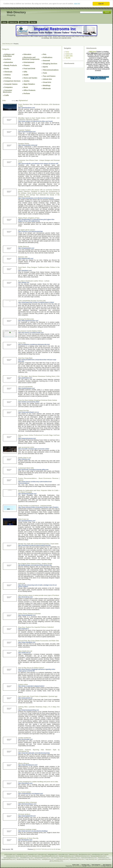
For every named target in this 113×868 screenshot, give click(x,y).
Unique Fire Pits (23, 411)
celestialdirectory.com (26, 858)
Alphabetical (23, 101)
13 (51, 849)
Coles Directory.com (7, 44)
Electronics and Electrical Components (31, 58)
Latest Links (69, 56)
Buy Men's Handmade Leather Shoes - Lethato (34, 281)
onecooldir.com (63, 855)
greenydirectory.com (104, 859)
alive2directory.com (84, 855)
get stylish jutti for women (27, 230)
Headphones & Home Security (28, 838)
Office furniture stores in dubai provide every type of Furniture (39, 595)
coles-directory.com (56, 858)
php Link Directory (77, 866)
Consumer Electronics (8, 91)
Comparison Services (12, 81)
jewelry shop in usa (24, 458)
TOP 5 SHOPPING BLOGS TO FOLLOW (32, 301)
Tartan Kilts (22, 343)
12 (49, 849)
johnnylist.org (42, 855)
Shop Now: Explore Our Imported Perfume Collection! (36, 627)
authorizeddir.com (10, 855)
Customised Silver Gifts (26, 468)
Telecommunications (51, 70)
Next (59, 849)
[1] (34, 849)
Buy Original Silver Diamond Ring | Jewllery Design (35, 564)
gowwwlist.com (32, 855)
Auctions (8, 59)
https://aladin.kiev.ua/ (25, 651)
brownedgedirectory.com (11, 858)
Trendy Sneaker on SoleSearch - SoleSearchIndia (35, 506)
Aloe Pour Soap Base (25, 358)
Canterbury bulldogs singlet (27, 829)
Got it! (101, 4)
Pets (45, 54)
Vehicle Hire (47, 79)
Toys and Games (49, 76)
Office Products (29, 90)
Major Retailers (29, 84)
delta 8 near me (23, 519)
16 (56, 849)
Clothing (8, 78)
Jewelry (26, 81)
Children (8, 75)
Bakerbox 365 (23, 257)
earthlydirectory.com (48, 859)
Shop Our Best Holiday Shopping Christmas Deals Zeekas (38, 400)
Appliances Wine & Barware (27, 802)
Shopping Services (50, 64)
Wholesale (47, 89)
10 (45, 849)
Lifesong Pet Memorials (26, 319)
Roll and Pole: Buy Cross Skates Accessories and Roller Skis (38, 641)
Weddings (47, 85)
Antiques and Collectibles (9, 55)
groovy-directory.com (56, 861)
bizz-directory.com (35, 856)
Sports (45, 67)
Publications (48, 57)
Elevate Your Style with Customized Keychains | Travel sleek (38, 544)
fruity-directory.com (91, 859)
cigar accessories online (26, 447)
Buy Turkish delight (24, 792)
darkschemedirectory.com (89, 858)
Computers (8, 87)
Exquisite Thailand (24, 130)
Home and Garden (30, 78)
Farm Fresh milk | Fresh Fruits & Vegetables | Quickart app (38, 696)
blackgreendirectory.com (66, 856)
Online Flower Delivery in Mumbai (29, 614)
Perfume (27, 93)
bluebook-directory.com (82, 856)
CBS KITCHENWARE (25, 387)
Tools (45, 73)
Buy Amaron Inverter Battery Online (30, 331)
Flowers (27, 65)
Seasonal (46, 61)
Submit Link (69, 54)
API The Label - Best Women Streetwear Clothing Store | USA (39, 376)
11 (47, 849)
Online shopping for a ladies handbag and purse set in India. (38, 782)
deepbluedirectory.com (8, 859)
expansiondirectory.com (77, 859)
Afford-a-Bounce (24, 763)
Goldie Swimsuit (24, 247)
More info (77, 4)
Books (7, 69)
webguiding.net (52, 855)
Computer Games (11, 84)
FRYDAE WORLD (24, 814)
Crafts (7, 95)
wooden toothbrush (24, 738)
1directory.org (73, 855)
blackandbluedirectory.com (49, 856)
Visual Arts (47, 82)
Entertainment (29, 62)
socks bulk (22, 583)
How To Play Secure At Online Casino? (31, 668)
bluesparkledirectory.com (98, 856)
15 (55, 849)
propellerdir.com (21, 855)
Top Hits (68, 58)
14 (53, 849)
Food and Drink (29, 69)
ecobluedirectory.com (62, 859)
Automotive (9, 62)
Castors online (23, 684)
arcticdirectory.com (97, 855)
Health (26, 75)
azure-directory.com (22, 856)
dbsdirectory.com (103, 858)
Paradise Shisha (24, 144)
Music (26, 87)
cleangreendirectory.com (42, 858)
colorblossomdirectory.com (72, 858)
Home (67, 52)
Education (27, 54)
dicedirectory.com (22, 859)
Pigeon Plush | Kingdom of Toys (29, 218)
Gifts (25, 72)
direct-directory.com (34, 859)
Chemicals (8, 72)
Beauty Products (11, 65)
